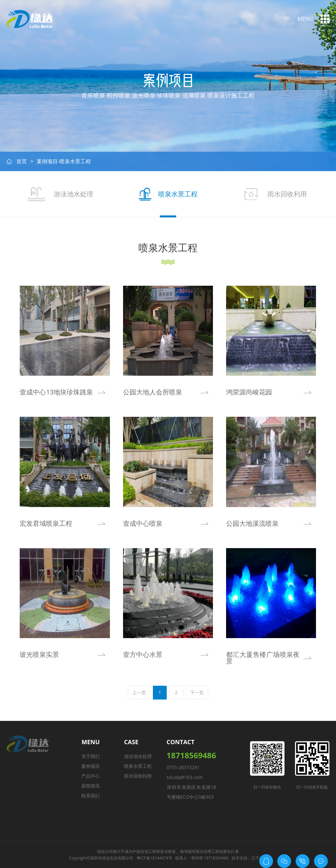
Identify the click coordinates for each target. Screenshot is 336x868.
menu (305, 19)
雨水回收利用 (138, 776)
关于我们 (91, 756)
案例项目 (91, 766)
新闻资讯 (91, 786)
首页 (22, 161)
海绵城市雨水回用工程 (199, 851)
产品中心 (91, 776)
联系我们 (91, 796)
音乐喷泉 (168, 851)
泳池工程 (148, 851)
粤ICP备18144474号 (154, 858)
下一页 (197, 692)
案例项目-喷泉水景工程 (64, 161)
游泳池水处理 (138, 756)
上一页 (139, 692)
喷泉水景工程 (138, 766)
